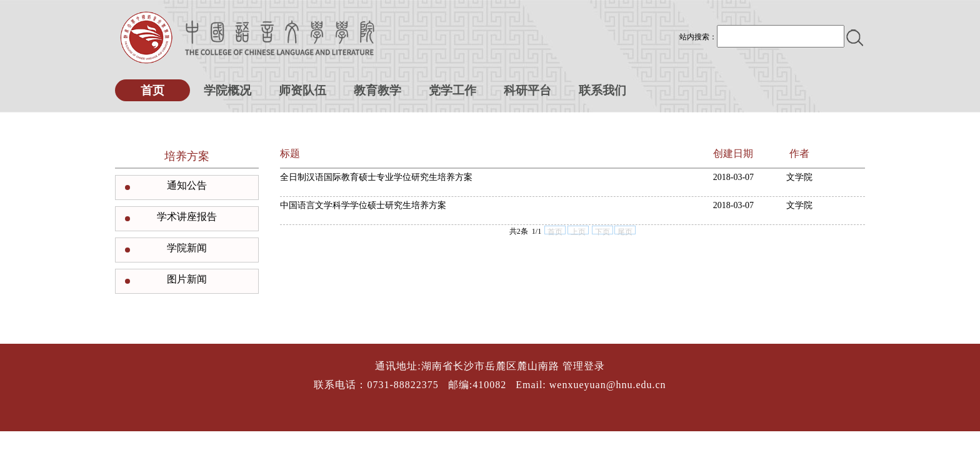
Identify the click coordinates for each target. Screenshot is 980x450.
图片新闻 (187, 279)
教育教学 (377, 90)
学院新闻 (187, 248)
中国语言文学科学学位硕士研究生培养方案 (363, 205)
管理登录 (584, 366)
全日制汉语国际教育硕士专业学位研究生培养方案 (376, 177)
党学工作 (452, 90)
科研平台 (527, 90)
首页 (152, 90)
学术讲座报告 (187, 217)
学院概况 (227, 90)
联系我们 (602, 90)
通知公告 (187, 185)
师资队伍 (302, 90)
